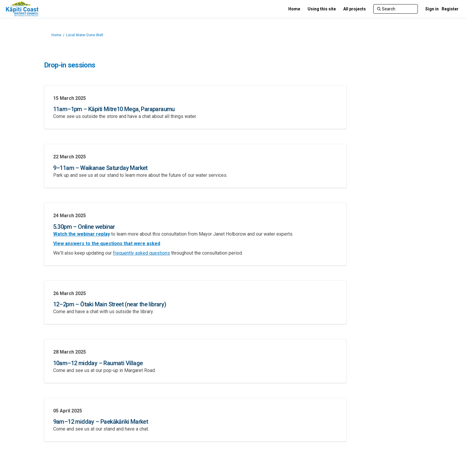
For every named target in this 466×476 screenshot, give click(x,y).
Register (450, 9)
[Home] (294, 9)
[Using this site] (322, 9)
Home (56, 35)
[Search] (396, 9)
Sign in (432, 9)
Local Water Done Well (85, 35)
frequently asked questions (141, 253)
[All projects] (355, 9)
